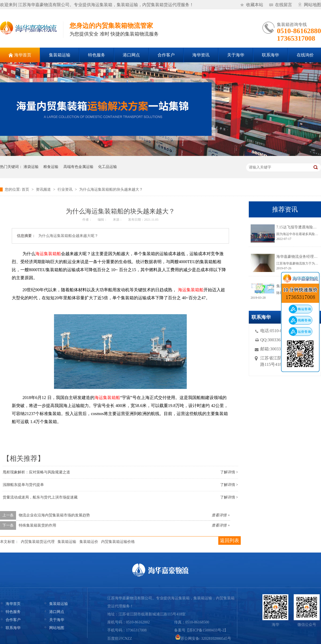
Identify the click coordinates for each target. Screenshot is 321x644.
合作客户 (13, 620)
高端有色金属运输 (78, 167)
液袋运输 (31, 167)
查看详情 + (221, 515)
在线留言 (284, 5)
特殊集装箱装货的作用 (37, 525)
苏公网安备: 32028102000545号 (203, 639)
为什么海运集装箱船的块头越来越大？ (111, 189)
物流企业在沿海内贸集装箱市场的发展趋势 (54, 515)
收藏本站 (255, 5)
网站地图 (312, 5)
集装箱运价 (89, 542)
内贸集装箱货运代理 (38, 542)
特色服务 (13, 612)
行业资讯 (65, 189)
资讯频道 (43, 189)
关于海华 (57, 620)
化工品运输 (108, 167)
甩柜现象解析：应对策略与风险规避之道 (36, 472)
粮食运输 (51, 167)
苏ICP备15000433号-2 (207, 630)
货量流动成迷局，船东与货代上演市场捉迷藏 (40, 497)
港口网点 (57, 612)
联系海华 (13, 628)
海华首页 (13, 604)
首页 (25, 189)
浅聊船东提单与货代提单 (23, 485)
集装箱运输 (67, 542)
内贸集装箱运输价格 (118, 542)
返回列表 (230, 540)
